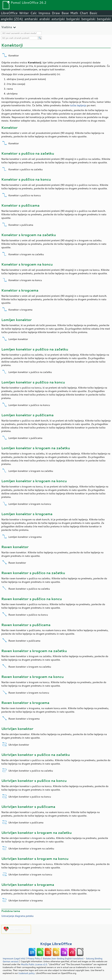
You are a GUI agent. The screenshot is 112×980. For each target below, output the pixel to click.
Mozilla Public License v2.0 (34, 964)
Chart (84, 13)
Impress (44, 13)
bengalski (88, 19)
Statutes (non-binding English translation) (63, 958)
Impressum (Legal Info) (14, 958)
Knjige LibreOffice (56, 944)
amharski (31, 19)
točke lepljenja (78, 105)
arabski (45, 19)
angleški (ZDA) (12, 19)
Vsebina (7, 27)
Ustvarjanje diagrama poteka (17, 916)
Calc (34, 13)
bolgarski (73, 19)
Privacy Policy (34, 958)
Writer (24, 13)
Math (74, 13)
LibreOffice (9, 13)
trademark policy (27, 973)
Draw (56, 13)
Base (65, 13)
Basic (93, 13)
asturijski (58, 19)
